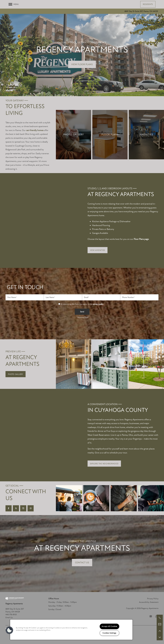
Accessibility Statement (149, 602)
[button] (148, 4)
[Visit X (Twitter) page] (16, 508)
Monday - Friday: (55, 602)
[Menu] (14, 4)
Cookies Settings (109, 633)
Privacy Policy (153, 599)
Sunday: (52, 609)
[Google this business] (23, 508)
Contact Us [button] (82, 563)
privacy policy (98, 304)
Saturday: (52, 606)
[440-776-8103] (160, 618)
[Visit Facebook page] (9, 508)
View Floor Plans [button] (82, 64)
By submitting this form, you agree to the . (82, 304)
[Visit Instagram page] (31, 508)
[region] (71, 630)
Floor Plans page (141, 239)
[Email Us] (160, 624)
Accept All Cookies (109, 626)
